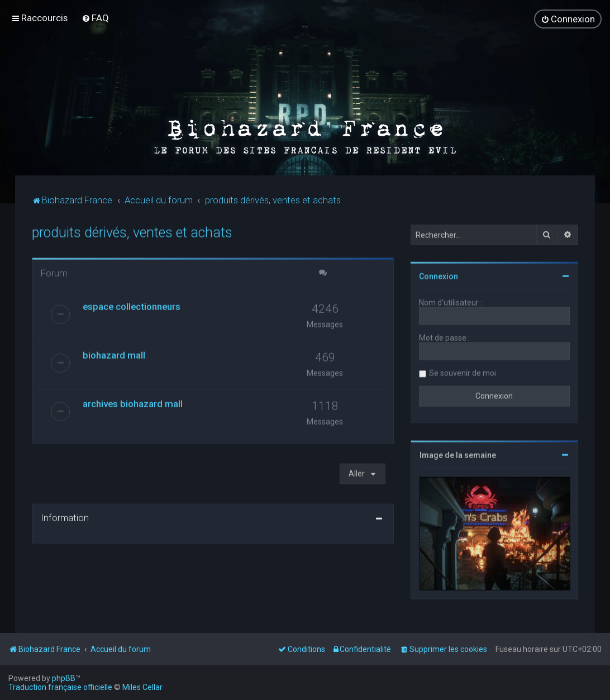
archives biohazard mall (133, 401)
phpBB (64, 678)
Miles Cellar (142, 687)
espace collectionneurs (132, 303)
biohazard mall (114, 352)
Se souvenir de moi (463, 370)
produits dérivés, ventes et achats (132, 229)
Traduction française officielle (60, 687)
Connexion (439, 273)
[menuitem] (95, 16)
